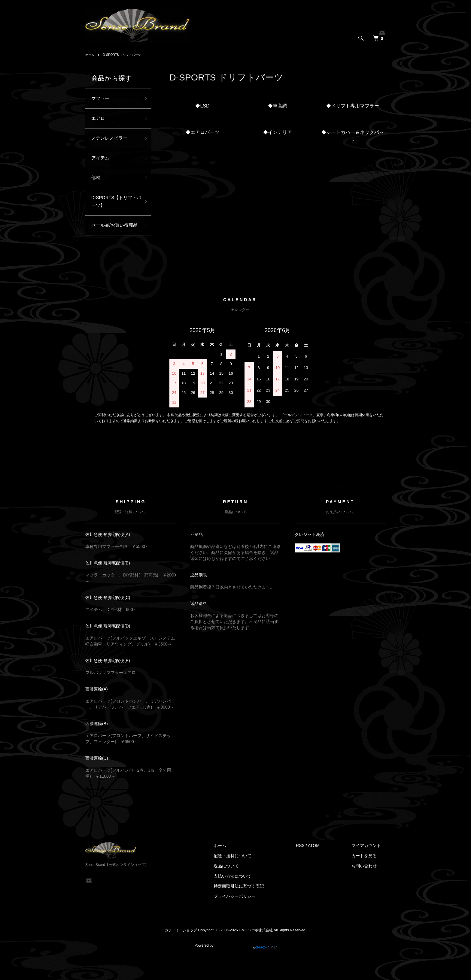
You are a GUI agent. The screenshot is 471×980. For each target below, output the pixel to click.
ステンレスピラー (113, 142)
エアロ (99, 121)
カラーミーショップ (181, 952)
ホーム (91, 55)
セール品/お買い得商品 (114, 242)
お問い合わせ (369, 888)
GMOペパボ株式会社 (256, 952)
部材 (97, 185)
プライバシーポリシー (249, 919)
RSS (310, 868)
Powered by (235, 966)
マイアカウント (371, 868)
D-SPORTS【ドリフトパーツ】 (113, 212)
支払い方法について (247, 898)
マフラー (102, 99)
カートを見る (369, 878)
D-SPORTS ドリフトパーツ (127, 55)
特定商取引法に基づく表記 (253, 909)
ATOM (323, 868)
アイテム (102, 164)
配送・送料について (247, 878)
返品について (241, 888)
